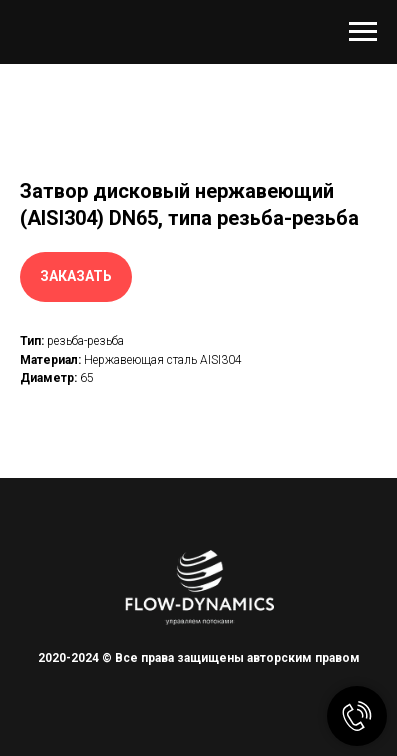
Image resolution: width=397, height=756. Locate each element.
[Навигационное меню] (363, 32)
